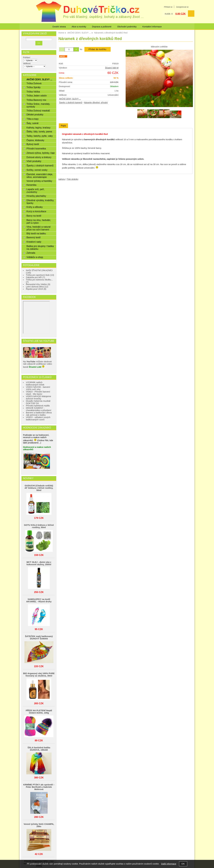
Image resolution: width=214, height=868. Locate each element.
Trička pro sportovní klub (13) (40, 275)
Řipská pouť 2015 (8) (36, 289)
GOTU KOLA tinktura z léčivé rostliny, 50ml (39, 526)
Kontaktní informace (152, 27)
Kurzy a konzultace (36, 211)
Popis (63, 126)
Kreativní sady (34, 242)
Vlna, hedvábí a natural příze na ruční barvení (39, 228)
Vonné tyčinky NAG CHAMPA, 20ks (39, 825)
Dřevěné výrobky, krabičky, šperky (40, 202)
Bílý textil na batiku (36, 233)
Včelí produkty (34, 161)
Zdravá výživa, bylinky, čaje (41, 153)
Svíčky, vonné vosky (37, 170)
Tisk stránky (73, 179)
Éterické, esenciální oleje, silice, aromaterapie (40, 176)
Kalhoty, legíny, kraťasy (39, 128)
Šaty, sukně (33, 123)
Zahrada (31, 253)
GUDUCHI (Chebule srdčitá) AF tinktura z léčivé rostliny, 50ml (39, 488)
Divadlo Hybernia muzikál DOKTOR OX (38, 402)
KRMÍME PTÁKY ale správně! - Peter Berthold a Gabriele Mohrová (39, 787)
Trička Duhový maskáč (38, 111)
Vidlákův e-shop (35, 257)
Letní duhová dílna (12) (37, 287)
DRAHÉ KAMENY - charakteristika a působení (39, 409)
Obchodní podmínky (127, 27)
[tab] (63, 126)
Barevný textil (33, 237)
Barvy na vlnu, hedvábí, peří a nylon (39, 221)
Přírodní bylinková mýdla (38, 406)
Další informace (169, 864)
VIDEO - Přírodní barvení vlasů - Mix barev (38, 393)
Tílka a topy (33, 119)
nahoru (62, 179)
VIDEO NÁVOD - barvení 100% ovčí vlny (38, 388)
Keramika (31, 185)
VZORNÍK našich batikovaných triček (35, 384)
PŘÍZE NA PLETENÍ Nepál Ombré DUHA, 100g (39, 712)
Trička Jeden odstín (37, 96)
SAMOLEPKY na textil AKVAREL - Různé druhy (39, 600)
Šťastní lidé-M (112, 68)
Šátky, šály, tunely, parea (39, 131)
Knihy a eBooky (35, 207)
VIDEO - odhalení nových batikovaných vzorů (38, 418)
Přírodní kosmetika (36, 148)
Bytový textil (33, 144)
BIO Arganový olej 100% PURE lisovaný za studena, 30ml (39, 675)
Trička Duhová (34, 83)
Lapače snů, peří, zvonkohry (36, 191)
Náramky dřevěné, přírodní (96, 103)
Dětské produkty (35, 114)
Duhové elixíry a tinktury (39, 157)
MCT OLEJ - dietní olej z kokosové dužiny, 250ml (39, 563)
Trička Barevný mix (36, 100)
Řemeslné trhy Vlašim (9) (38, 284)
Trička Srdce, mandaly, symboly (38, 105)
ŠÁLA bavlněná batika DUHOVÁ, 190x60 (39, 749)
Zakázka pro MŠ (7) (35, 277)
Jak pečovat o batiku (36, 415)
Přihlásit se (168, 7)
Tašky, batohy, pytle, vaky (40, 136)
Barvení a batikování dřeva (39, 413)
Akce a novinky (79, 27)
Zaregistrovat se (182, 7)
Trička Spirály (33, 87)
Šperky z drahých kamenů (71, 103)
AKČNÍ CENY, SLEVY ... (70, 99)
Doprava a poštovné (102, 27)
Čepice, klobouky (35, 140)
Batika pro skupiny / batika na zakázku (40, 247)
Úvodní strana (59, 27)
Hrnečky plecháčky (36, 196)
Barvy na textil (34, 216)
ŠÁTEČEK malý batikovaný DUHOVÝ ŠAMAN (39, 637)
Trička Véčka (33, 92)
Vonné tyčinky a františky (39, 181)
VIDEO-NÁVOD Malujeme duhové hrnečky (39, 397)
